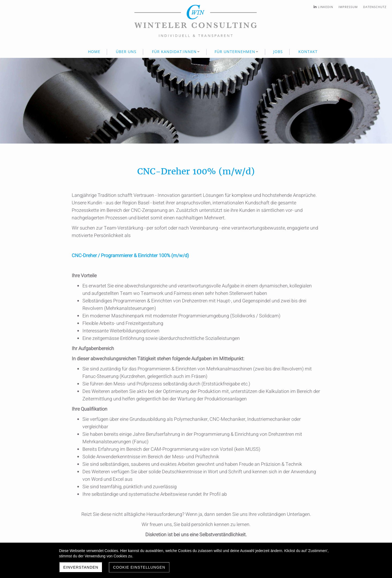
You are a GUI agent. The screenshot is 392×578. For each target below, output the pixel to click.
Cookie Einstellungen (139, 567)
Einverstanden (81, 567)
